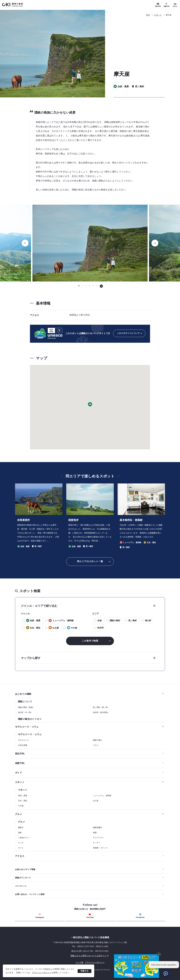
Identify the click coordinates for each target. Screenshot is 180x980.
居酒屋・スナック (100, 848)
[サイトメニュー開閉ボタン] (175, 5)
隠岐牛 (21, 828)
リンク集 (79, 962)
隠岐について (25, 702)
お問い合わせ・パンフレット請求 (30, 894)
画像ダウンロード (23, 878)
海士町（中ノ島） (25, 712)
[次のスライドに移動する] (155, 243)
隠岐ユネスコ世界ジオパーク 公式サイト (62, 956)
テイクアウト (98, 838)
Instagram (40, 916)
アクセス (20, 856)
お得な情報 (23, 745)
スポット (158, 15)
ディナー (97, 843)
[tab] (79, 286)
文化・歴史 (23, 801)
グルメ (89, 814)
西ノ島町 (133, 620)
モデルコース (23, 740)
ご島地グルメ (23, 838)
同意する (85, 971)
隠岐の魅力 (98, 740)
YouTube (90, 916)
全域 (99, 620)
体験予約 (166, 6)
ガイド (19, 773)
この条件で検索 (90, 641)
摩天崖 (169, 15)
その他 (21, 806)
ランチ (21, 843)
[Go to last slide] (25, 243)
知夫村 (100, 628)
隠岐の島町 (115, 620)
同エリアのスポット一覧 (90, 561)
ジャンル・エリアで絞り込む (39, 606)
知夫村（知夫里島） (101, 712)
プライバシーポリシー (42, 973)
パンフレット (21, 886)
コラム (96, 745)
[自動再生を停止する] (101, 286)
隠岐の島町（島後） (26, 707)
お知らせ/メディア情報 (25, 869)
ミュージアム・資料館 (102, 796)
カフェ (21, 848)
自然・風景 (23, 796)
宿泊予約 (158, 6)
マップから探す (31, 658)
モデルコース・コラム (89, 727)
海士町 (148, 620)
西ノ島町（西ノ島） (101, 707)
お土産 (96, 801)
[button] (90, 405)
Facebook (140, 916)
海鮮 (20, 833)
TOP (148, 15)
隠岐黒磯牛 (98, 828)
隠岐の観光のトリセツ (30, 719)
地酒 (95, 833)
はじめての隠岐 (89, 694)
